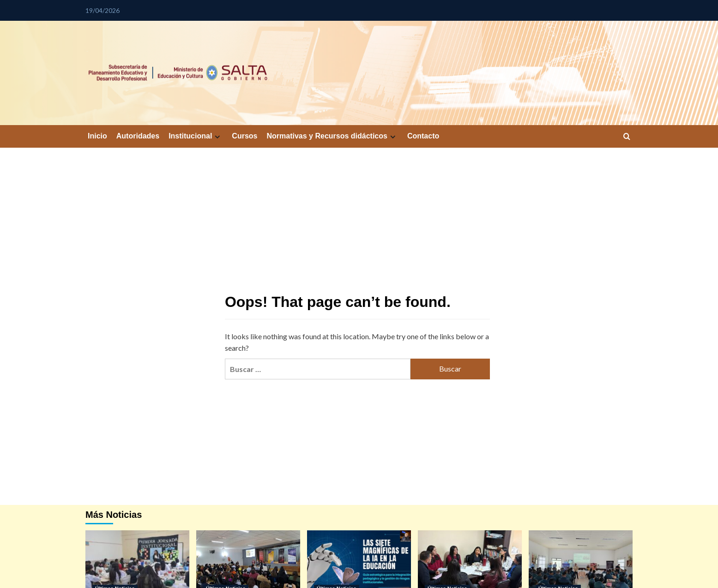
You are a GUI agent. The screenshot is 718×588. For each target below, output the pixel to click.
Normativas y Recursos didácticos (332, 136)
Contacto (423, 136)
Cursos (244, 136)
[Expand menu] (217, 137)
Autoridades (138, 136)
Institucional (196, 136)
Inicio (97, 136)
